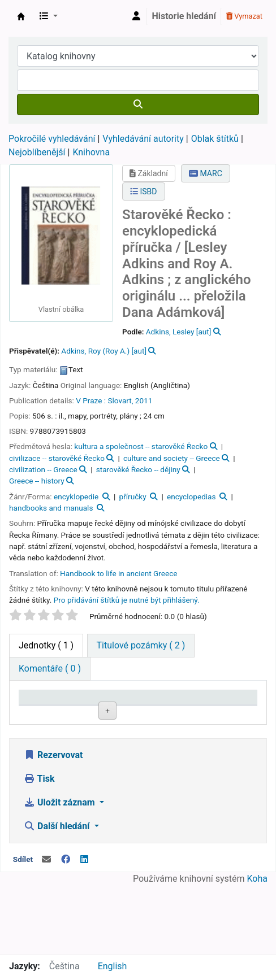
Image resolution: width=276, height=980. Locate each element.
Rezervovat (53, 824)
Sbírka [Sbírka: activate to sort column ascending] (133, 714)
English (113, 966)
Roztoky (88, 740)
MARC (206, 173)
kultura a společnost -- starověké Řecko (141, 446)
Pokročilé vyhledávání (52, 139)
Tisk (39, 848)
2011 (144, 400)
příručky (133, 496)
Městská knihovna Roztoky (21, 16)
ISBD (144, 191)
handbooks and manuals (51, 508)
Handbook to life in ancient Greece (118, 573)
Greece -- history (37, 481)
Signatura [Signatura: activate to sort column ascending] (187, 714)
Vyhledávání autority (143, 139)
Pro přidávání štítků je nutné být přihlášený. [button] (127, 600)
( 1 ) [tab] (46, 645)
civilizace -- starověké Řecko (57, 458)
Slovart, (120, 400)
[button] (49, 16)
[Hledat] (138, 104)
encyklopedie (76, 496)
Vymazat (244, 16)
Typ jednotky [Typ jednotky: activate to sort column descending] (42, 708)
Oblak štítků (215, 139)
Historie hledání (184, 16)
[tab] (141, 646)
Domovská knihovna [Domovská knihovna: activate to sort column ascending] (93, 708)
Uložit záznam (61, 871)
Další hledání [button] (58, 895)
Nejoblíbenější (37, 152)
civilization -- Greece (43, 469)
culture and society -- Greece (172, 458)
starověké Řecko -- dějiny (138, 469)
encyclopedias (191, 496)
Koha (257, 948)
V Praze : (91, 400)
